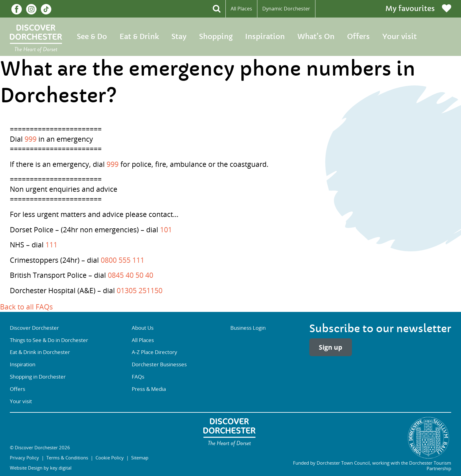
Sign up (330, 347)
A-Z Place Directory (154, 352)
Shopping (216, 37)
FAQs (138, 377)
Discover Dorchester (34, 328)
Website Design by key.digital (41, 468)
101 (166, 230)
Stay (179, 37)
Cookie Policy (110, 458)
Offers (358, 37)
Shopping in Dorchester (38, 377)
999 (31, 139)
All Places (241, 9)
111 (51, 245)
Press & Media (149, 389)
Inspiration (265, 37)
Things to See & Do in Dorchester (49, 340)
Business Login (248, 328)
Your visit (400, 37)
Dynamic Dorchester (286, 9)
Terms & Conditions (67, 458)
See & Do (92, 37)
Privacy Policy (24, 458)
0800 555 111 (123, 260)
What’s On (316, 37)
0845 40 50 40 (131, 275)
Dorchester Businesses (159, 364)
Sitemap (140, 458)
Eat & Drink (139, 37)
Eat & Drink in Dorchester (40, 352)
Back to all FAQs (26, 307)
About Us (143, 328)
